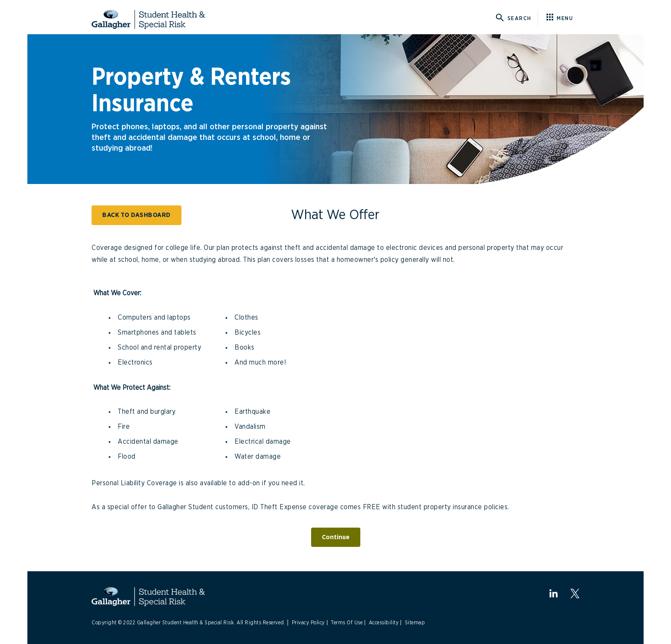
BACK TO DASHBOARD (137, 215)
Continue (336, 537)
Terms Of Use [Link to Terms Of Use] (347, 623)
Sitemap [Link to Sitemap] (415, 623)
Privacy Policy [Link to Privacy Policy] (308, 623)
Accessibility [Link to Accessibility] (384, 623)
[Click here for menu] (563, 18)
